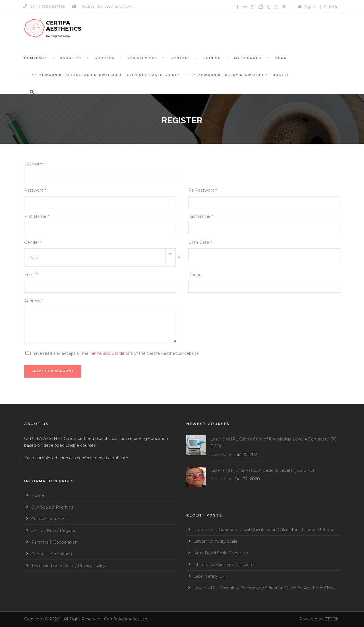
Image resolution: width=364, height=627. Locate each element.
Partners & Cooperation (54, 542)
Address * (33, 301)
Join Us (212, 58)
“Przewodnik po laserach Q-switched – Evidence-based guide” (106, 75)
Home (38, 495)
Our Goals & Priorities (52, 507)
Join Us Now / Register (54, 530)
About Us (71, 58)
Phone (195, 275)
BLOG (281, 58)
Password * (35, 190)
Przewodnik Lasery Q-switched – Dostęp (241, 75)
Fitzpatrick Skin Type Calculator (224, 565)
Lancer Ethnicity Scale (215, 541)
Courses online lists (50, 519)
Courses (105, 58)
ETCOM (332, 619)
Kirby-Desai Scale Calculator (221, 553)
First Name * (37, 216)
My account (248, 58)
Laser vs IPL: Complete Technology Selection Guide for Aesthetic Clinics (265, 588)
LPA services (142, 58)
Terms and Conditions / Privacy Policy (68, 565)
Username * (36, 164)
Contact (181, 58)
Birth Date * (200, 242)
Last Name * (201, 216)
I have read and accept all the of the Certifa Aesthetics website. (115, 353)
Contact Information (52, 554)
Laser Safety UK (209, 576)
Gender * (33, 242)
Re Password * (203, 190)
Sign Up (331, 7)
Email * (31, 275)
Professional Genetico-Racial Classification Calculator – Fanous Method (263, 530)
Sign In (310, 7)
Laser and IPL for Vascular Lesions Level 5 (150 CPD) (262, 470)
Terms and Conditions (111, 353)
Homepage (36, 58)
